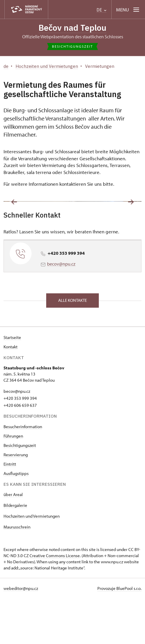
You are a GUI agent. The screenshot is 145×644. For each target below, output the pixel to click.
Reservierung (16, 500)
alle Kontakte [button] (72, 346)
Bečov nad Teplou (72, 28)
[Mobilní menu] (128, 10)
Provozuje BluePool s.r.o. (119, 634)
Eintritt (10, 510)
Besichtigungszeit (20, 491)
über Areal (13, 540)
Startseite (12, 383)
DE (101, 10)
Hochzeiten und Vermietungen (32, 562)
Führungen (13, 482)
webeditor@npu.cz (21, 634)
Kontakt (11, 392)
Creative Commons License (55, 601)
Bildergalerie (15, 551)
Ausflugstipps (16, 519)
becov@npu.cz (61, 309)
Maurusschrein (17, 572)
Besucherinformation (23, 472)
